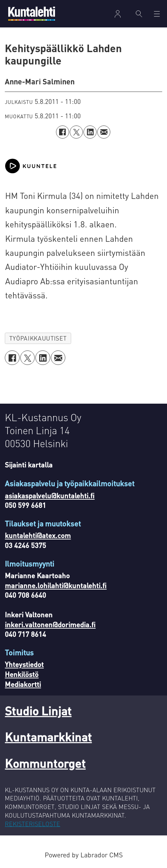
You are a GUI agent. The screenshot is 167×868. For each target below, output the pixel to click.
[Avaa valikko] (157, 14)
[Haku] (139, 14)
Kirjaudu (118, 14)
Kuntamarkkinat (48, 737)
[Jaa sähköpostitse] (104, 132)
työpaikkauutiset (38, 338)
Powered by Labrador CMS (84, 855)
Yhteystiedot (24, 664)
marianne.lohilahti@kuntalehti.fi (56, 585)
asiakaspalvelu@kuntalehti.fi (50, 496)
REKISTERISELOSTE (32, 824)
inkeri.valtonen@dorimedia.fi (50, 625)
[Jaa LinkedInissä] (90, 132)
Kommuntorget (45, 763)
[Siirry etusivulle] (32, 14)
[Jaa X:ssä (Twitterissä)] (76, 132)
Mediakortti (23, 684)
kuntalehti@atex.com (38, 535)
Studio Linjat (38, 711)
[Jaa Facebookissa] (63, 132)
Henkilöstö (22, 674)
